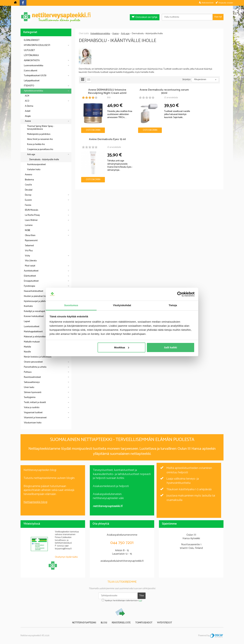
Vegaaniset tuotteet (33, 413)
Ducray (28, 195)
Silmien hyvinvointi (33, 392)
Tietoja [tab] (173, 305)
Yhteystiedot (165, 623)
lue (140, 601)
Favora (28, 205)
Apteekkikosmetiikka (33, 91)
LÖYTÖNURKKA (31, 55)
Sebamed (29, 246)
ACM (27, 96)
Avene (28, 121)
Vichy (27, 256)
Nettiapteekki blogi (35, 502)
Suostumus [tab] (71, 305)
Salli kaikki (171, 347)
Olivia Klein (30, 235)
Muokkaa (121, 347)
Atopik (28, 116)
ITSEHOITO (29, 86)
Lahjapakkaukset (32, 81)
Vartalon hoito (34, 170)
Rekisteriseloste (121, 623)
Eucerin (28, 200)
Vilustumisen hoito (33, 423)
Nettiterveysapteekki (84, 623)
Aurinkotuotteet (31, 271)
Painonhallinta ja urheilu (35, 367)
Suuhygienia (30, 397)
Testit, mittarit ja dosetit (35, 402)
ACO (27, 101)
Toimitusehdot (144, 623)
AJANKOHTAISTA (32, 61)
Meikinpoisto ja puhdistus (39, 134)
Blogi (104, 623)
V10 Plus (29, 251)
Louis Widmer (31, 220)
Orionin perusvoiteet (33, 362)
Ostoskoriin (91, 125)
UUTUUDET (29, 50)
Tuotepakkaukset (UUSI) (35, 76)
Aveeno (28, 175)
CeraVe (28, 185)
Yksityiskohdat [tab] (122, 305)
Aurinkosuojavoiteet (36, 165)
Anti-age (31, 155)
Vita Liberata (31, 261)
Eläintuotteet (30, 276)
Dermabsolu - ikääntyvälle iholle (44, 160)
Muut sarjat (30, 266)
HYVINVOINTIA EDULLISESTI (37, 45)
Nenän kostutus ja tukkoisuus (38, 357)
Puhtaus (28, 372)
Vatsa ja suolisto (32, 408)
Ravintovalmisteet (32, 377)
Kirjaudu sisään (226, 3)
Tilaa (142, 596)
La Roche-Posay (32, 215)
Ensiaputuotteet (31, 281)
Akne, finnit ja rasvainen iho (40, 139)
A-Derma (29, 106)
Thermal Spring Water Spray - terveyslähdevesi (41, 128)
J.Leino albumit (31, 71)
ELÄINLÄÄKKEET (32, 40)
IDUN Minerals (32, 210)
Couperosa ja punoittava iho (40, 149)
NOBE (28, 230)
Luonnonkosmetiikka (34, 66)
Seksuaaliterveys (32, 382)
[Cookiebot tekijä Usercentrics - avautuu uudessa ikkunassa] (180, 294)
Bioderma (29, 180)
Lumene (29, 225)
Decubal (29, 190)
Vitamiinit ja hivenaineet (35, 418)
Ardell (28, 111)
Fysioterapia (29, 286)
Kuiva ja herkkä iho (36, 144)
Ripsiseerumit (31, 241)
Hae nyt (218, 17)
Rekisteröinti (208, 3)
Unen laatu (29, 387)
